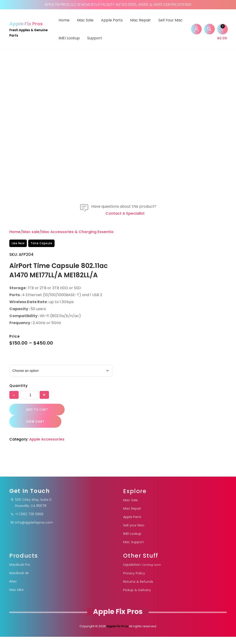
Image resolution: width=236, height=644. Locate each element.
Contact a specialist (125, 230)
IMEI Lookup (69, 38)
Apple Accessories (47, 456)
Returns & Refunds (138, 589)
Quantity (18, 402)
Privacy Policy (134, 580)
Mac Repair (141, 20)
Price (15, 353)
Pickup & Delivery (137, 597)
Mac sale (31, 248)
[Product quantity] (29, 411)
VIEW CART (35, 438)
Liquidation (142, 572)
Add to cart (37, 426)
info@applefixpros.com (32, 530)
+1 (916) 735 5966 (27, 522)
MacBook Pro (20, 572)
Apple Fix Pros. (117, 633)
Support (95, 38)
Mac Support (134, 549)
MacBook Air (19, 580)
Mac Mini (16, 597)
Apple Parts (112, 20)
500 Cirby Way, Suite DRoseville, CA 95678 (31, 510)
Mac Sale (85, 20)
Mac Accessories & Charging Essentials (79, 248)
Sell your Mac (170, 20)
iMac (13, 589)
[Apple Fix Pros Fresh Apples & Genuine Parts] (30, 29)
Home (64, 20)
